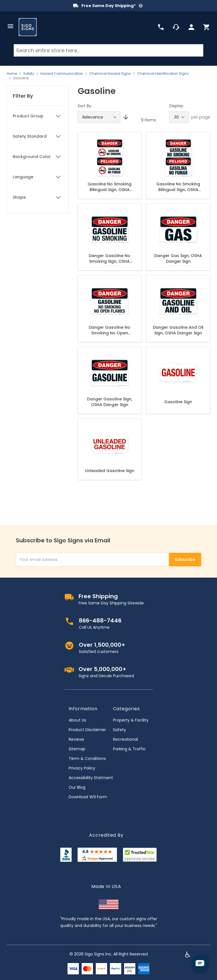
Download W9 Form (88, 797)
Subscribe (185, 560)
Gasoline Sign (178, 402)
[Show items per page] (179, 117)
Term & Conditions (87, 758)
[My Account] (191, 27)
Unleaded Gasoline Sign (110, 471)
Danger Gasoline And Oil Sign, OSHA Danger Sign (178, 330)
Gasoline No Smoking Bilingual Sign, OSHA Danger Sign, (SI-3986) (109, 187)
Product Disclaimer (87, 730)
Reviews (76, 739)
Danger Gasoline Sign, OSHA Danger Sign (110, 402)
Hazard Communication (62, 74)
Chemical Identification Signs (163, 74)
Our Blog (77, 787)
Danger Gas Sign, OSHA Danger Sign (178, 258)
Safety (29, 74)
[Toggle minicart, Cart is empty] (207, 27)
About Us (77, 720)
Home (12, 74)
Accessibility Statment (91, 778)
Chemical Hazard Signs (110, 74)
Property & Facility (131, 720)
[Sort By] (99, 117)
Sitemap (77, 749)
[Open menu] (10, 26)
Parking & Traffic (129, 749)
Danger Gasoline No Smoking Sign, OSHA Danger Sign (109, 258)
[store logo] (28, 27)
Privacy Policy (82, 768)
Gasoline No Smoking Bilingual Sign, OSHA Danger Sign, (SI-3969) (178, 187)
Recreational (125, 739)
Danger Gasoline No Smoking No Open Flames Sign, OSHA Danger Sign (109, 330)
